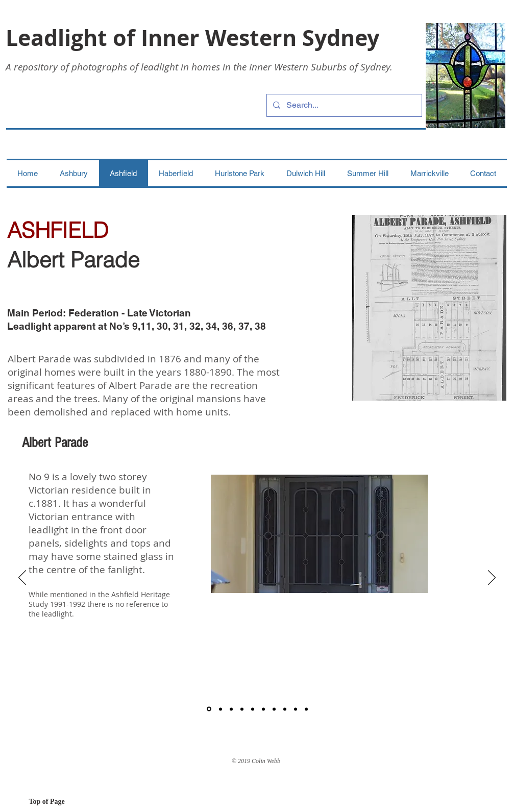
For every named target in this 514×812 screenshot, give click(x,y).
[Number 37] (285, 709)
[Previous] (22, 578)
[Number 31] (242, 709)
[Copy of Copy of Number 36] (296, 709)
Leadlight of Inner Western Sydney (192, 38)
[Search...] (343, 105)
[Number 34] (263, 709)
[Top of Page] (65, 802)
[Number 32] (253, 709)
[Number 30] (231, 709)
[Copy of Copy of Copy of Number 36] (306, 709)
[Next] (492, 578)
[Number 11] (221, 709)
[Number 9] (209, 709)
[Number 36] (274, 709)
